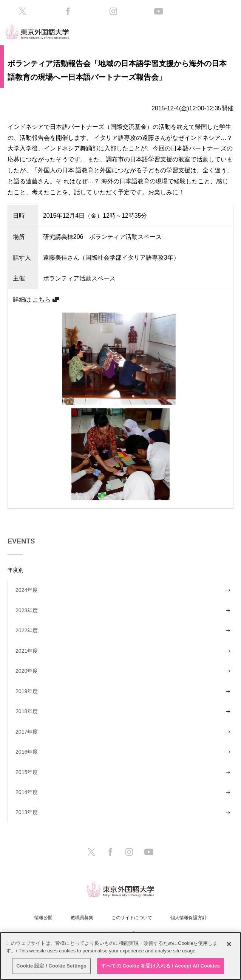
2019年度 (27, 691)
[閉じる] (229, 944)
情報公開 (43, 918)
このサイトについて (132, 918)
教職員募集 (82, 918)
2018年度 (27, 711)
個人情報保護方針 (188, 918)
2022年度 (27, 630)
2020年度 (27, 671)
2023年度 (27, 610)
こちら (42, 299)
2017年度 (27, 732)
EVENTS (21, 541)
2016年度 (27, 752)
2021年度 (27, 651)
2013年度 (27, 812)
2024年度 (27, 590)
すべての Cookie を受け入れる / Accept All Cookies (161, 966)
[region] (120, 956)
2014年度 (27, 792)
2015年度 (27, 772)
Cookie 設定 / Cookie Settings (51, 966)
